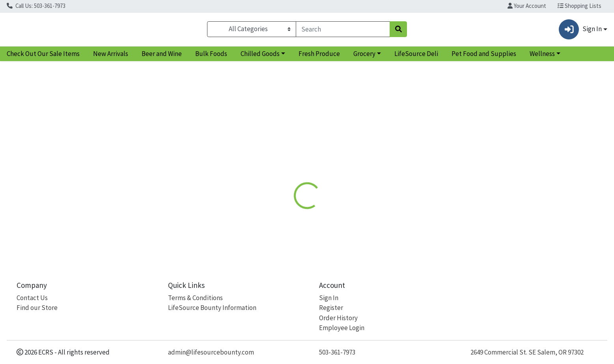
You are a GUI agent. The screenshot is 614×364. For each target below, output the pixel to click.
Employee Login (342, 328)
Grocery (364, 57)
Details (278, 156)
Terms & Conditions (195, 298)
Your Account (527, 6)
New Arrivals (111, 57)
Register (331, 308)
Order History (338, 318)
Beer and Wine (162, 57)
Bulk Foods (211, 57)
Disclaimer (315, 156)
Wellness (542, 57)
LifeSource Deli (416, 57)
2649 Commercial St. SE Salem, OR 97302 (527, 352)
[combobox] (343, 31)
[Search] (343, 31)
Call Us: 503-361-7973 (36, 6)
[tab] (278, 156)
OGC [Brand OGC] (346, 215)
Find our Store (37, 308)
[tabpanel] (435, 209)
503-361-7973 (337, 352)
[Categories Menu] (252, 31)
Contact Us (32, 298)
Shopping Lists (579, 6)
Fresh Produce (319, 57)
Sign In (329, 298)
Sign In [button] (580, 31)
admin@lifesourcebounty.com (211, 352)
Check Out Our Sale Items (43, 57)
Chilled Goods (260, 57)
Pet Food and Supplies (484, 57)
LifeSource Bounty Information (212, 308)
